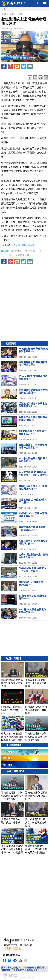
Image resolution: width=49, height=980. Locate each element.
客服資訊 (6, 970)
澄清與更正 (19, 970)
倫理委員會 (32, 970)
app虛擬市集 (23, 255)
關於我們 (41, 968)
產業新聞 (16, 251)
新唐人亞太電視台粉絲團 (23, 245)
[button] (25, 47)
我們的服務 (29, 968)
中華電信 (30, 251)
